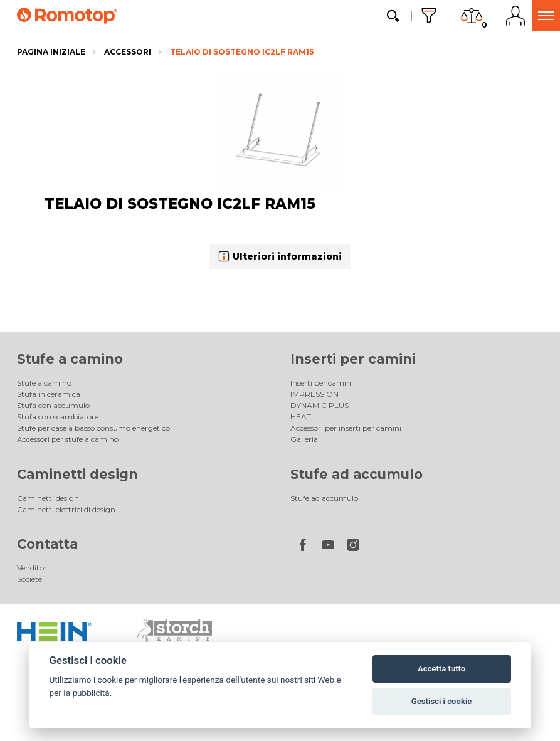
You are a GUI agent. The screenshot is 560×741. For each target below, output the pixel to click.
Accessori (128, 52)
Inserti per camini (353, 359)
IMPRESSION (314, 394)
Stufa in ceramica (49, 394)
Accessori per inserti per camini (346, 428)
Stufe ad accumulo (357, 474)
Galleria (304, 439)
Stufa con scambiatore (58, 417)
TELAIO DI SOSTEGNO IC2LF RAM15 (242, 52)
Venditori (33, 568)
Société (29, 579)
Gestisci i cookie (442, 701)
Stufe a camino (70, 359)
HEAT (301, 417)
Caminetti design (77, 474)
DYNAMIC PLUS (320, 405)
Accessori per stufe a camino (68, 439)
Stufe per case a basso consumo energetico (93, 428)
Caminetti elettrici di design (66, 509)
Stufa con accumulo (53, 405)
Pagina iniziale (51, 52)
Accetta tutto (441, 669)
